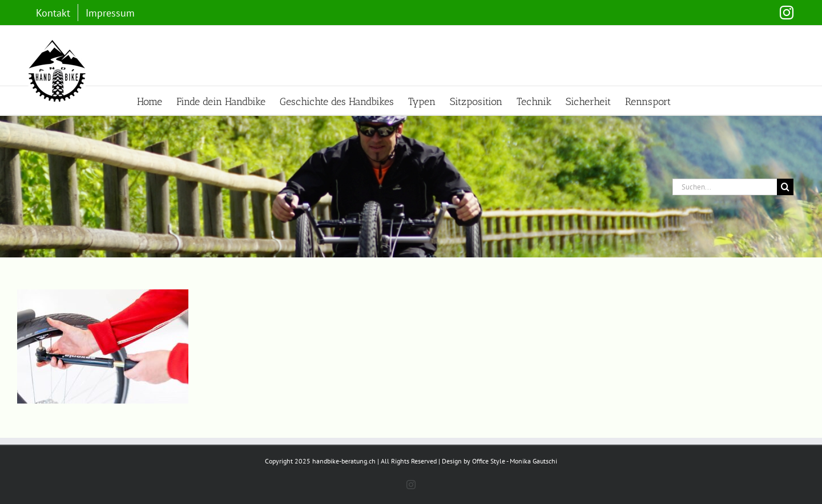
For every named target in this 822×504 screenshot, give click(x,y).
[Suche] (785, 187)
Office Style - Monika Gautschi (515, 461)
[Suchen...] (725, 187)
